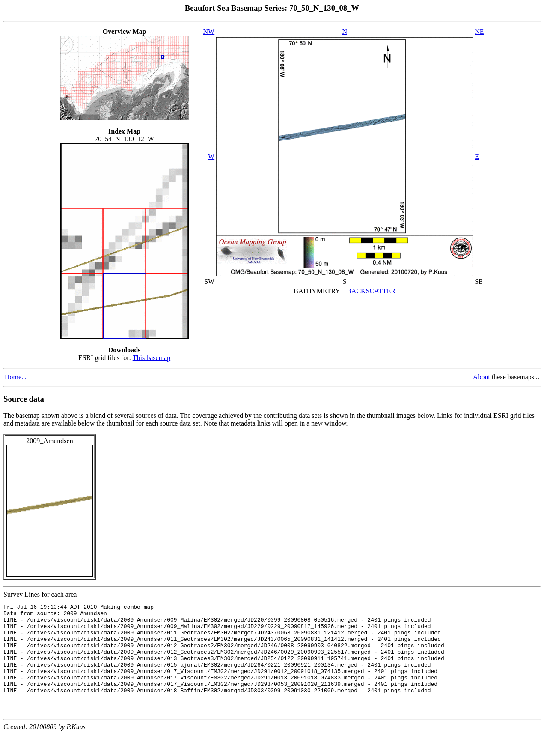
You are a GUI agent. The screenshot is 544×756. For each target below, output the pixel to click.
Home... (16, 377)
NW (209, 31)
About (482, 377)
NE (479, 31)
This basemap (152, 358)
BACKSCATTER (371, 291)
